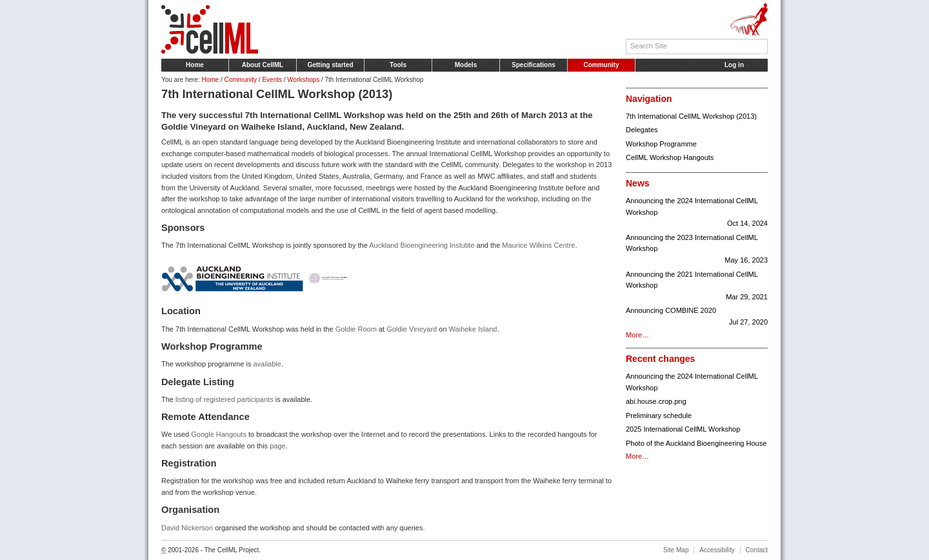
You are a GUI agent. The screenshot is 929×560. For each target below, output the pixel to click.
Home (195, 65)
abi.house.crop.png (656, 401)
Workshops (303, 80)
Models (466, 65)
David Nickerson (187, 528)
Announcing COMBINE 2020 (697, 317)
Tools (398, 65)
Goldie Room (356, 329)
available (267, 364)
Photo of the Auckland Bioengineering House (696, 443)
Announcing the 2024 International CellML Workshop (697, 213)
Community (602, 65)
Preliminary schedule (659, 415)
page (277, 446)
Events (272, 80)
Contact (757, 550)
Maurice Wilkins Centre (538, 245)
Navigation (649, 99)
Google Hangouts (219, 434)
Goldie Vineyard (412, 329)
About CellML (263, 65)
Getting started (330, 65)
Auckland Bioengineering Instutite (422, 245)
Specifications (534, 65)
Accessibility (717, 550)
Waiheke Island (473, 329)
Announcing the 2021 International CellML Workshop (697, 287)
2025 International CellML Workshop (683, 429)
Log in (734, 65)
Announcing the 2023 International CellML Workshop (697, 250)
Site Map (676, 550)
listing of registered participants (225, 399)
